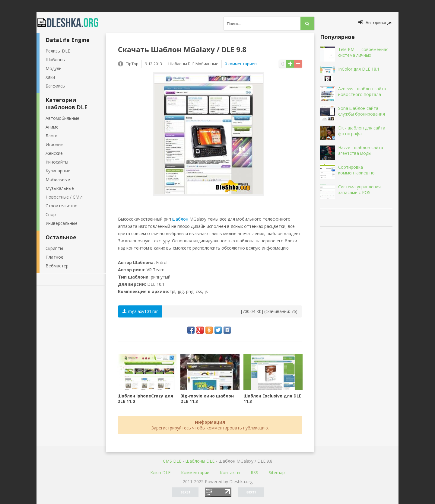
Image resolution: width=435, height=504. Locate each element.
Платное (54, 257)
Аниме (52, 127)
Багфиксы (56, 86)
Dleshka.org (71, 23)
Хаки (50, 77)
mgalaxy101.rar (140, 311)
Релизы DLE (58, 51)
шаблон (180, 219)
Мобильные (58, 179)
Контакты (230, 472)
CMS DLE (172, 461)
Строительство (62, 206)
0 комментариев (241, 64)
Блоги (52, 136)
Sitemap (277, 472)
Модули (54, 68)
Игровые (55, 144)
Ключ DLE (160, 472)
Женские (54, 153)
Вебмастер (57, 266)
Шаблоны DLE (200, 461)
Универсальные (62, 223)
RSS (254, 472)
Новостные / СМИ (64, 197)
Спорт (52, 214)
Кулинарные (58, 171)
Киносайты (57, 162)
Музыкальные (60, 188)
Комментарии (195, 472)
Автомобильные (62, 118)
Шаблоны (56, 60)
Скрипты (54, 248)
